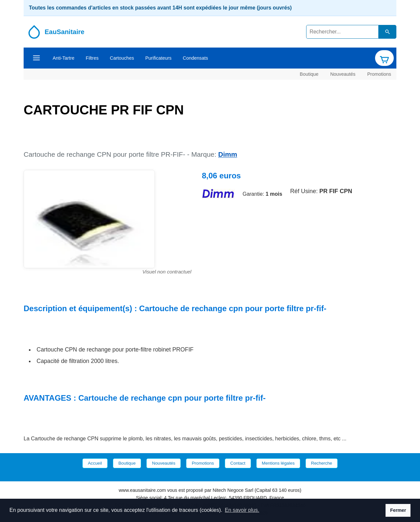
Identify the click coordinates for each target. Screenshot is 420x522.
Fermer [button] (398, 510)
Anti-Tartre (63, 58)
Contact (238, 463)
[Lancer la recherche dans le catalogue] (388, 32)
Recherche (322, 463)
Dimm (228, 154)
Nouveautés (343, 74)
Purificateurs (158, 58)
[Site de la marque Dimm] (218, 194)
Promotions (379, 74)
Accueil (95, 463)
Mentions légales (278, 463)
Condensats (195, 58)
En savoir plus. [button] (242, 510)
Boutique (309, 74)
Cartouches (122, 58)
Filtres (92, 58)
